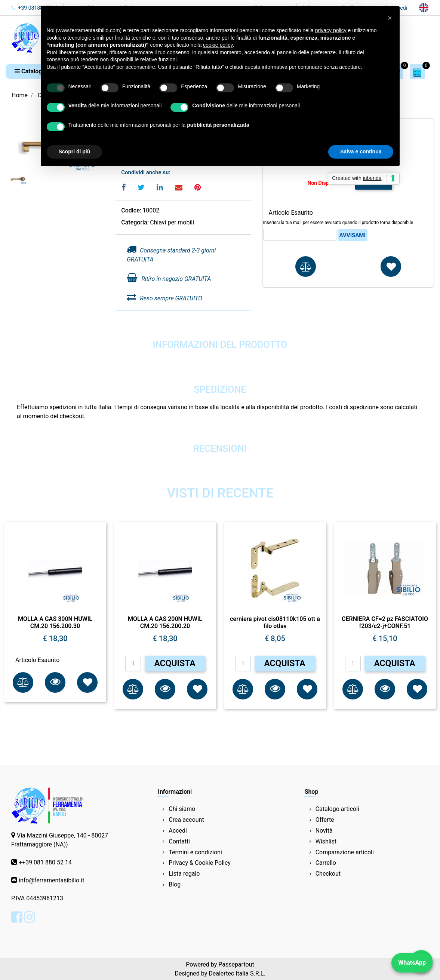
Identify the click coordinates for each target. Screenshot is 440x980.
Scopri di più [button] (75, 151)
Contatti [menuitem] (179, 841)
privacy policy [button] (331, 30)
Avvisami (353, 235)
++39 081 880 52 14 (45, 862)
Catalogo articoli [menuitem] (337, 809)
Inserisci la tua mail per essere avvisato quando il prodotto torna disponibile (338, 223)
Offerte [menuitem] (325, 820)
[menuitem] (424, 8)
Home (20, 95)
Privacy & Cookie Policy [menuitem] (200, 863)
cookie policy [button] (218, 45)
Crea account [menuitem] (186, 820)
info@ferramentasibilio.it (51, 880)
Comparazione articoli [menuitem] (345, 852)
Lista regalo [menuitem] (184, 874)
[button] (55, 682)
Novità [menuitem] (324, 831)
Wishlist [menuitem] (326, 841)
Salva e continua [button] (361, 151)
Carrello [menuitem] (326, 863)
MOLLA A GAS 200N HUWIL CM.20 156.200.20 (165, 622)
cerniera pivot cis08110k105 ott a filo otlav (275, 622)
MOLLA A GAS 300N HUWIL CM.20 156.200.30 (55, 622)
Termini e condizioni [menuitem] (195, 852)
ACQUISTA (175, 663)
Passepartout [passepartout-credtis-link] (236, 964)
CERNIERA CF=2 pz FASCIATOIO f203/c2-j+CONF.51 (385, 622)
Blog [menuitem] (175, 884)
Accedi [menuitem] (178, 831)
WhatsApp (412, 963)
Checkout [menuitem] (328, 874)
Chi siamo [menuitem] (182, 809)
